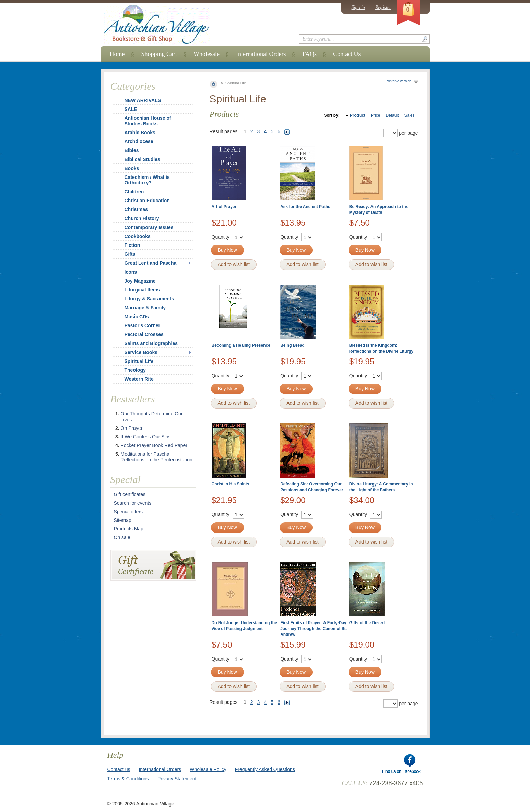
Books (132, 168)
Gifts (130, 254)
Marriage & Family (145, 308)
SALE (131, 109)
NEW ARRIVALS (143, 100)
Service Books (141, 352)
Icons (131, 272)
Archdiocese (139, 141)
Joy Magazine (140, 281)
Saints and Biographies (151, 343)
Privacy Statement (177, 779)
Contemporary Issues (149, 227)
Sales (409, 115)
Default (392, 115)
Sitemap (123, 520)
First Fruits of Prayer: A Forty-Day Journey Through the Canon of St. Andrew (314, 629)
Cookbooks (138, 236)
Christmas (132, 209)
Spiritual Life (139, 361)
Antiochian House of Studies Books (148, 121)
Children (134, 192)
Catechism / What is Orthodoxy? (147, 180)
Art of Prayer (224, 207)
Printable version (398, 81)
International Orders (261, 54)
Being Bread (292, 345)
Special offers (128, 512)
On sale (122, 537)
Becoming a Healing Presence (241, 345)
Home (117, 54)
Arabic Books (140, 133)
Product (358, 115)
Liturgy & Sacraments (149, 299)
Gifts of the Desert (367, 623)
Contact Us (347, 54)
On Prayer (132, 428)
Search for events (133, 503)
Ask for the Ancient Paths (305, 207)
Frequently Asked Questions (265, 769)
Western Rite (139, 379)
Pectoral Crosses (144, 334)
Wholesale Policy (208, 769)
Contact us (119, 769)
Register (383, 7)
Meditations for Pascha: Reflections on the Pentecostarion (157, 457)
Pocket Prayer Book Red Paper (154, 445)
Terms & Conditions (128, 779)
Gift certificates (130, 494)
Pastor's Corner (142, 325)
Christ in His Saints (231, 484)
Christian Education (147, 201)
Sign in (358, 7)
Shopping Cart (159, 54)
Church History (142, 218)
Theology (135, 370)
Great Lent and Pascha (151, 263)
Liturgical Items (142, 290)
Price (375, 115)
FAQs (309, 54)
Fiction (132, 245)
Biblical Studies (142, 159)
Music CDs (137, 317)
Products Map (129, 529)
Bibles (132, 150)
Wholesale (207, 54)
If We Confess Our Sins (146, 437)
